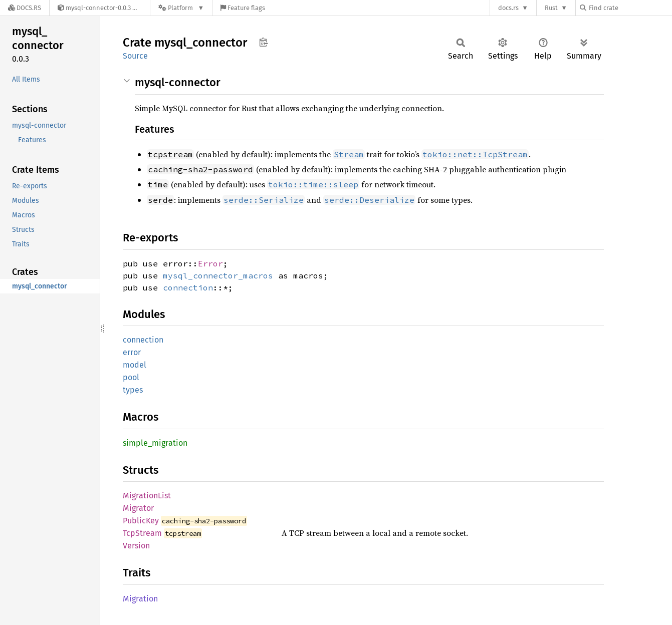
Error (210, 263)
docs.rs (508, 8)
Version (136, 546)
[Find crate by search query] (630, 8)
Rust (551, 8)
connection (188, 287)
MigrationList (147, 496)
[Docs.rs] (25, 8)
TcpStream (142, 533)
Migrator (138, 508)
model (135, 365)
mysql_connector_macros (218, 275)
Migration (140, 599)
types (133, 390)
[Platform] (181, 8)
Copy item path (263, 42)
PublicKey (141, 521)
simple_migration (155, 443)
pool (131, 377)
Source (135, 56)
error (132, 352)
